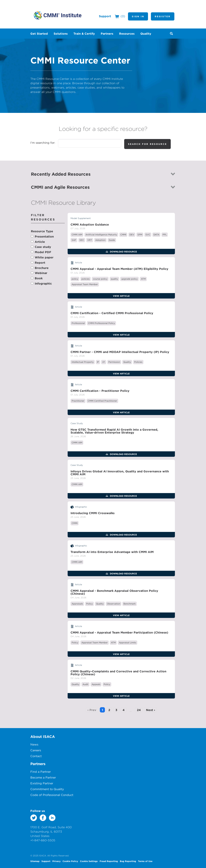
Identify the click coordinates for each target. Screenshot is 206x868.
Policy (89, 604)
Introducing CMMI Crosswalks (93, 513)
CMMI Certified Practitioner (102, 401)
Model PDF (43, 252)
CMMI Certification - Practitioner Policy (100, 391)
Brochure (42, 268)
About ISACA (43, 737)
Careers (36, 750)
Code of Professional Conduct (52, 795)
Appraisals (77, 604)
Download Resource (123, 252)
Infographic (43, 283)
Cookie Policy (70, 861)
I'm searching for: (43, 143)
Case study (43, 247)
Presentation (44, 236)
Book (39, 278)
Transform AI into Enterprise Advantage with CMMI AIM (112, 552)
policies (86, 279)
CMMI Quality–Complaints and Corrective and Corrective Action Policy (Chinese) (118, 673)
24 (139, 710)
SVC (148, 235)
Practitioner (78, 401)
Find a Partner (41, 772)
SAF (74, 240)
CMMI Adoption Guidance (90, 224)
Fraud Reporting (109, 861)
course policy (100, 279)
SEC (82, 240)
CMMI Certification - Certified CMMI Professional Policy (112, 313)
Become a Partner (43, 777)
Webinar (41, 273)
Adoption (100, 240)
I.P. (104, 362)
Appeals (96, 684)
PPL (165, 235)
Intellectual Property (83, 362)
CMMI (123, 235)
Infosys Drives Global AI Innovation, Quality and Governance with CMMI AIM (120, 473)
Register (163, 16)
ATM (143, 279)
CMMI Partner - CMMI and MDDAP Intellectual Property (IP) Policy (120, 352)
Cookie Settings (89, 861)
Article (40, 242)
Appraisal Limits (128, 643)
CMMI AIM (77, 235)
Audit (85, 684)
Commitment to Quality (47, 789)
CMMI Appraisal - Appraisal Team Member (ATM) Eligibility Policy (119, 269)
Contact (36, 756)
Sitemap (35, 861)
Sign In (138, 16)
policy (75, 279)
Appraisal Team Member (85, 284)
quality (114, 279)
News (34, 744)
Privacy (56, 861)
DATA (156, 235)
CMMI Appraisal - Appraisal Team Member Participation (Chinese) (119, 632)
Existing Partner (42, 783)
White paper (44, 257)
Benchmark (130, 604)
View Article (121, 296)
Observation (114, 604)
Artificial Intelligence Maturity (101, 235)
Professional (78, 323)
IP (98, 362)
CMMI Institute (58, 15)
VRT (90, 240)
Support (105, 16)
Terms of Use (145, 861)
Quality (127, 362)
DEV (132, 235)
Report (40, 263)
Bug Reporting (128, 861)
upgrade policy (129, 279)
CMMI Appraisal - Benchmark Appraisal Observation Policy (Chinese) (114, 592)
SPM (140, 235)
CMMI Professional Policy (101, 323)
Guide (112, 240)
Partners (38, 764)
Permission (114, 362)
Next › (151, 710)
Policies (138, 362)
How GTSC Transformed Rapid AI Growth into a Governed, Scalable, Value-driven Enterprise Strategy (114, 431)
